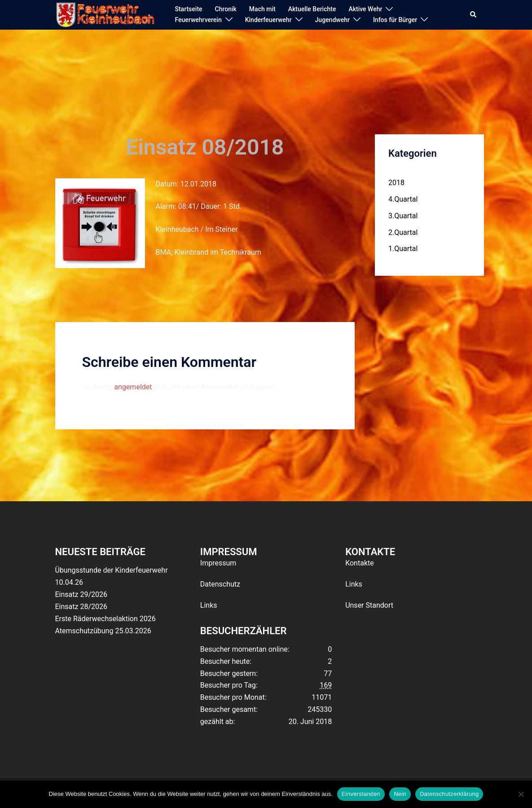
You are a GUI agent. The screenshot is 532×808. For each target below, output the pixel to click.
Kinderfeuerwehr (268, 20)
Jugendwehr (332, 20)
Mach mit (262, 9)
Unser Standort (369, 605)
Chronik (226, 9)
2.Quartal (403, 232)
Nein (400, 794)
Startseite (188, 9)
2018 (396, 183)
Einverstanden (361, 794)
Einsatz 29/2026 (81, 594)
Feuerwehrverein (198, 20)
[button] (474, 15)
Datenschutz (220, 584)
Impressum (218, 563)
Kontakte (360, 563)
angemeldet (133, 387)
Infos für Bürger (395, 20)
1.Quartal (403, 249)
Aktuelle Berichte (312, 9)
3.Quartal (403, 216)
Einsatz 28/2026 (81, 607)
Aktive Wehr (365, 9)
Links (209, 605)
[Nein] (521, 794)
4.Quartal (403, 199)
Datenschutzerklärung (449, 794)
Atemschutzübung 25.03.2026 (103, 631)
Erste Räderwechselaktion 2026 (106, 619)
